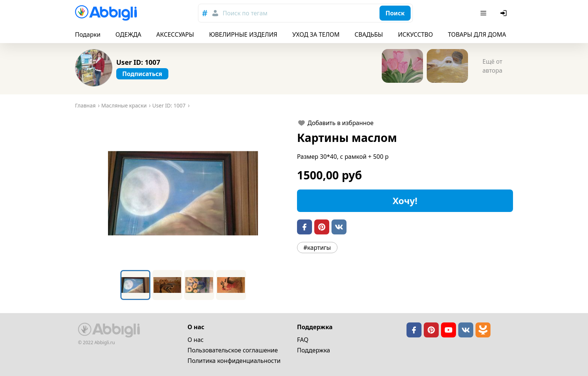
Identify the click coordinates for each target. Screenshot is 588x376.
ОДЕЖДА (128, 34)
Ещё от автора (492, 66)
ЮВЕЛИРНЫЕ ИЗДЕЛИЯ (243, 34)
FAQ (303, 340)
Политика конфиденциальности (234, 361)
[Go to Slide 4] (231, 285)
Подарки (88, 34)
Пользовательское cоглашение (233, 350)
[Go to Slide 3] (199, 285)
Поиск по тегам (245, 13)
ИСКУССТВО (415, 34)
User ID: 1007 (138, 62)
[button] (183, 193)
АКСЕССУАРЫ (175, 34)
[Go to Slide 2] (167, 285)
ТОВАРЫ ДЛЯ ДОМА (477, 34)
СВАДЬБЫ (369, 34)
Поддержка (313, 350)
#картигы (317, 248)
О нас (196, 340)
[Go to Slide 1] (135, 285)
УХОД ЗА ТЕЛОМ (316, 34)
